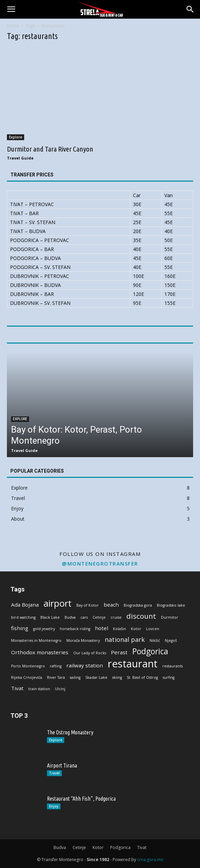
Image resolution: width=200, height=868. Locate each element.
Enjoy (54, 806)
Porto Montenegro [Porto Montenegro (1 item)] (28, 666)
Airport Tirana (62, 765)
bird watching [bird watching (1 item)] (23, 617)
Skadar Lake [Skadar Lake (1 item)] (96, 677)
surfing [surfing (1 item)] (169, 677)
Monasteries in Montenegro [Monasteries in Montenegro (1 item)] (36, 640)
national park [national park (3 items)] (125, 640)
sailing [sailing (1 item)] (75, 677)
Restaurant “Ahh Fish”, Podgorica (81, 799)
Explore (16, 137)
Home (13, 26)
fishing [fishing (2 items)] (20, 628)
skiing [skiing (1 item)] (117, 677)
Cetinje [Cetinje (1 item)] (99, 617)
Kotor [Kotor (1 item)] (136, 629)
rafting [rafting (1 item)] (56, 666)
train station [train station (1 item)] (39, 689)
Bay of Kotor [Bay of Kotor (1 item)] (88, 605)
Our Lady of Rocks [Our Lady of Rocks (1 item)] (90, 653)
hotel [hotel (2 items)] (102, 628)
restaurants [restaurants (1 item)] (173, 666)
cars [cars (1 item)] (84, 617)
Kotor (98, 847)
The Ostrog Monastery (70, 732)
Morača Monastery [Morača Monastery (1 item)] (83, 640)
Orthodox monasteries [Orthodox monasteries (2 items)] (40, 652)
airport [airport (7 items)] (58, 603)
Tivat (142, 847)
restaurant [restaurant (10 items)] (133, 664)
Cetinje (79, 847)
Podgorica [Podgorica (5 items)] (150, 651)
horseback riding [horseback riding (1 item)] (75, 629)
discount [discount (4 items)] (141, 616)
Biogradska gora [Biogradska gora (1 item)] (138, 605)
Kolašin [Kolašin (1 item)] (120, 629)
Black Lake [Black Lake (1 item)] (50, 617)
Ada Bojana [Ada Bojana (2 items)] (25, 605)
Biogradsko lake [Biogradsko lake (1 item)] (171, 605)
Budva (60, 847)
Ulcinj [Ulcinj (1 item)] (60, 689)
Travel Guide (20, 158)
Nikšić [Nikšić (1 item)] (155, 640)
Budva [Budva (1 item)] (70, 617)
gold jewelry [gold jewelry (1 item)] (44, 629)
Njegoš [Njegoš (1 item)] (171, 640)
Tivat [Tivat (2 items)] (17, 688)
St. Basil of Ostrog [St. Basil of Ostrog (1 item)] (142, 677)
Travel (54, 773)
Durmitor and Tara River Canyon (50, 149)
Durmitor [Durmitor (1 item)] (170, 617)
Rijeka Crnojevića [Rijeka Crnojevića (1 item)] (27, 677)
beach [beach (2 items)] (111, 605)
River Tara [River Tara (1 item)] (56, 677)
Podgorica (120, 847)
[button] (11, 9)
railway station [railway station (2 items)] (85, 665)
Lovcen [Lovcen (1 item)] (153, 629)
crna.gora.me (150, 860)
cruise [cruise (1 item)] (116, 617)
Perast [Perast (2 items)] (119, 652)
